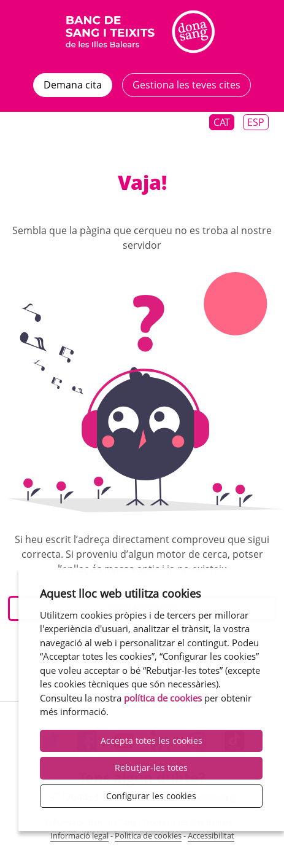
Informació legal (79, 835)
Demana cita (73, 85)
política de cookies (163, 698)
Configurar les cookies (151, 796)
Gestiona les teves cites (186, 85)
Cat (222, 122)
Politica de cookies (148, 835)
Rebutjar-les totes (151, 768)
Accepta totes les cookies (152, 741)
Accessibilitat (211, 835)
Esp (256, 122)
